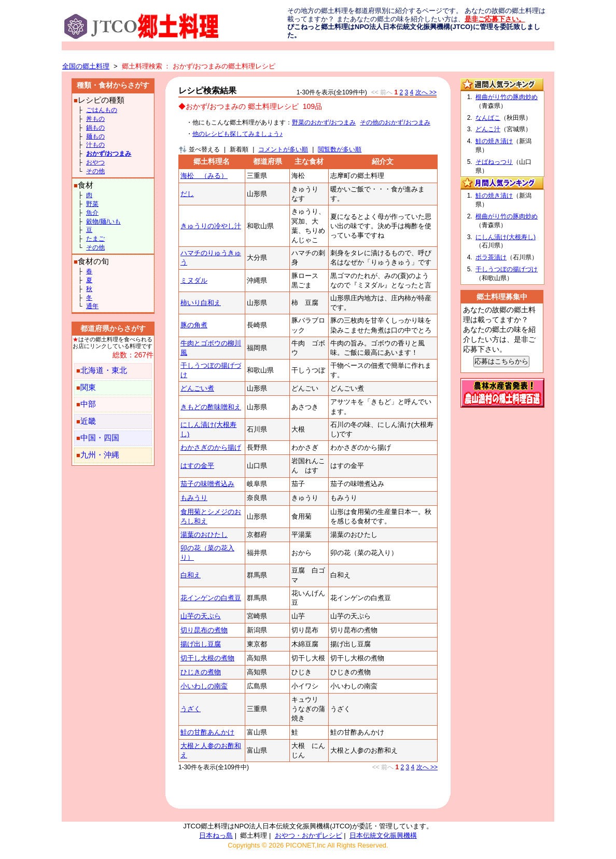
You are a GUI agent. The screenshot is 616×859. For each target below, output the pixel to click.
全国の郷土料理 (86, 66)
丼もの (95, 119)
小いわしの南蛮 (204, 686)
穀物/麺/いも (103, 221)
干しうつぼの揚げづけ (507, 269)
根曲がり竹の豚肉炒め (507, 97)
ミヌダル (194, 280)
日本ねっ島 (216, 835)
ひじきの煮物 (201, 672)
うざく (191, 709)
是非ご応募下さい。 (495, 19)
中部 (88, 404)
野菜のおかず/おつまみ (324, 122)
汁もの (95, 145)
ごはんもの (102, 110)
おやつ (95, 162)
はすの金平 (197, 466)
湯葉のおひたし (204, 535)
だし (187, 194)
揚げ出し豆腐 (201, 644)
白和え (191, 575)
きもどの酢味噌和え (211, 407)
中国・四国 (100, 438)
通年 (92, 306)
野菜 (92, 204)
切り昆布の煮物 (204, 630)
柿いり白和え (201, 303)
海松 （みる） (204, 176)
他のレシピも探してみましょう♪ (237, 134)
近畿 (88, 421)
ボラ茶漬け (491, 257)
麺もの (95, 136)
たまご (95, 239)
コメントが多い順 (283, 149)
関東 (88, 387)
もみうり (194, 498)
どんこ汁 (488, 129)
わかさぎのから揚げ (211, 447)
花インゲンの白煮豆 (211, 598)
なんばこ (488, 118)
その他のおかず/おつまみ (395, 122)
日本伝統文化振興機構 (383, 835)
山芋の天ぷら (201, 616)
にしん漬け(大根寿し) (506, 237)
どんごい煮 (197, 388)
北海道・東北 (104, 370)
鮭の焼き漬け (494, 141)
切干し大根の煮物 (207, 658)
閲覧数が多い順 (340, 149)
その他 (95, 171)
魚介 (92, 213)
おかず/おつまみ (109, 154)
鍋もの (95, 128)
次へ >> (426, 92)
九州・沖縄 (100, 455)
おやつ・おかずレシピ (309, 835)
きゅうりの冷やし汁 (211, 226)
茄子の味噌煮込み (207, 484)
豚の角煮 (194, 325)
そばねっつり (494, 162)
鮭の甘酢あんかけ (207, 732)
